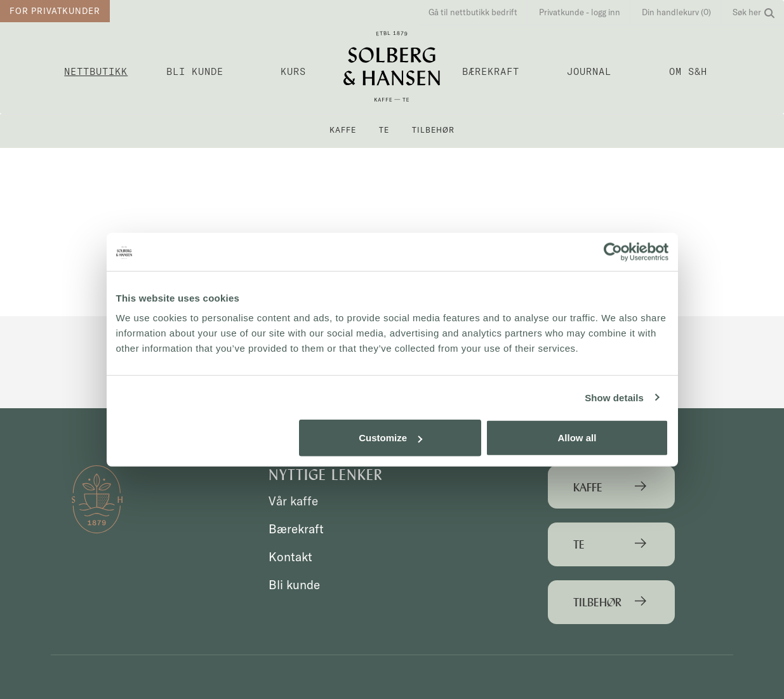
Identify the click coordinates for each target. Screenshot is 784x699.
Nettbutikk (96, 71)
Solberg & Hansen (392, 66)
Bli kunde (195, 71)
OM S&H (688, 71)
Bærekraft (491, 71)
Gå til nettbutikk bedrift (473, 12)
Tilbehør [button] (433, 130)
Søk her (754, 12)
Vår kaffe (293, 501)
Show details (614, 397)
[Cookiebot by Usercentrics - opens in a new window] (613, 251)
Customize (390, 438)
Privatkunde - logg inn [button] (580, 12)
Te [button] (384, 130)
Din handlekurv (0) (676, 12)
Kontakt (290, 557)
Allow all (577, 438)
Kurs (293, 71)
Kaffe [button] (343, 130)
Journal (589, 71)
